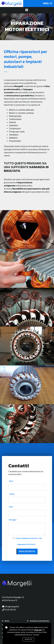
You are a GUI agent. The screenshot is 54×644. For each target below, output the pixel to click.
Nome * (11, 481)
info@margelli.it (12, 606)
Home (6, 621)
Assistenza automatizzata (38, 621)
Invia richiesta (27, 551)
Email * (11, 507)
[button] (48, 3)
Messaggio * (13, 520)
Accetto (28, 639)
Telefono (12, 494)
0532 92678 (10, 610)
